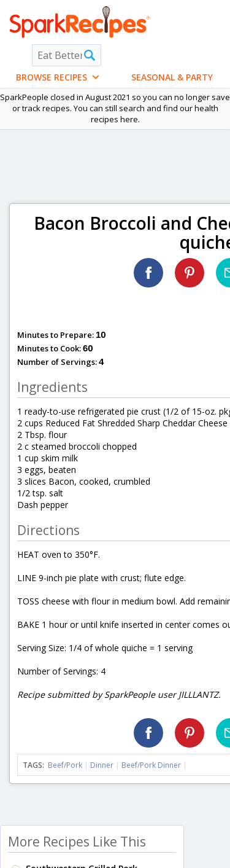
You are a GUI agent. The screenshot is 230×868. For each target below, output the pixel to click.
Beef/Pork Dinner (151, 765)
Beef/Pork (65, 765)
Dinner (102, 765)
